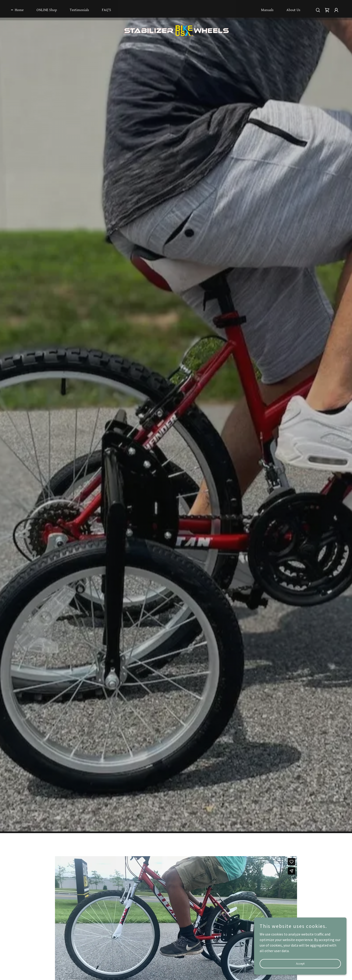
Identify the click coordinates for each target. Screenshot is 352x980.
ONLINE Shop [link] (47, 10)
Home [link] (19, 10)
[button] (336, 10)
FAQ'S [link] (106, 10)
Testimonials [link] (79, 10)
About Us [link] (293, 10)
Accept (300, 963)
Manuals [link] (267, 10)
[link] (176, 9)
